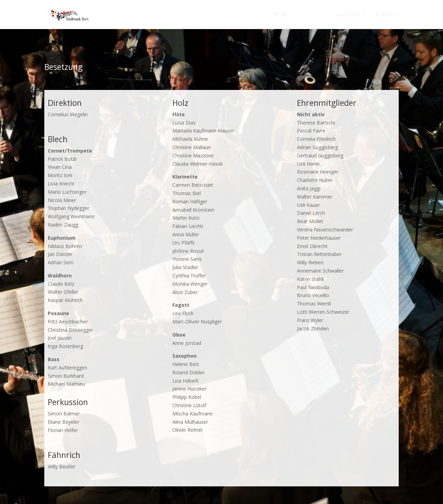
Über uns (308, 15)
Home (280, 15)
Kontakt (387, 15)
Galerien (348, 15)
